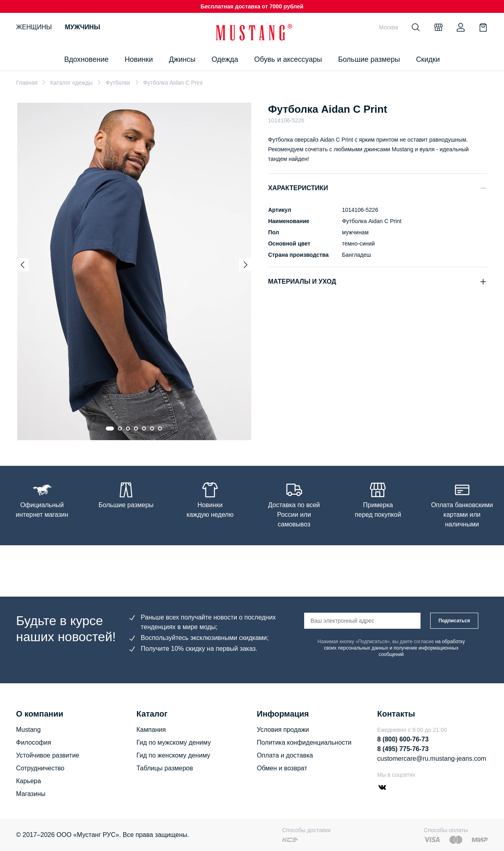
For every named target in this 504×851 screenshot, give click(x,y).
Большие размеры (369, 59)
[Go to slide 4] (136, 429)
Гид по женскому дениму (173, 755)
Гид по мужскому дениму (174, 742)
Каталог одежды (71, 83)
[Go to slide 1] (110, 429)
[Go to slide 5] (144, 429)
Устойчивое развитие (48, 755)
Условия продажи (283, 730)
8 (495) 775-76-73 (403, 749)
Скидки (428, 59)
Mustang (28, 730)
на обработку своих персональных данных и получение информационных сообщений (394, 648)
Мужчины (83, 27)
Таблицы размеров (165, 768)
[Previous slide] (22, 265)
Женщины (34, 27)
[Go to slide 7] (160, 429)
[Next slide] (246, 265)
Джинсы (182, 59)
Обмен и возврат (282, 768)
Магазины (31, 794)
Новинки (139, 59)
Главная (27, 83)
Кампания (151, 730)
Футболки (118, 83)
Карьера (28, 781)
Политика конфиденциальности (304, 742)
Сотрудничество (40, 768)
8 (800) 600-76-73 (403, 739)
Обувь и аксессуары (288, 59)
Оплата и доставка (285, 755)
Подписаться (454, 621)
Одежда (225, 59)
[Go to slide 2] (120, 429)
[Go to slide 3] (128, 429)
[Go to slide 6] (152, 429)
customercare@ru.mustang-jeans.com (432, 759)
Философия (34, 742)
